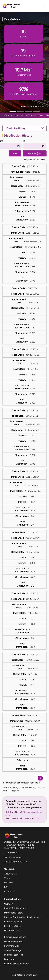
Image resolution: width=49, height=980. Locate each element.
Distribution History (16, 128)
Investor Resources (14, 955)
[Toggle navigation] (45, 6)
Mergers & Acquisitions (15, 937)
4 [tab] (36, 112)
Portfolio (8, 883)
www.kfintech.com (13, 857)
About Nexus (10, 874)
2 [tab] (21, 112)
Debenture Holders (13, 941)
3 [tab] (28, 112)
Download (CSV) (35, 153)
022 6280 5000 (11, 853)
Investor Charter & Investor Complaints (23, 917)
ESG (6, 887)
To (24, 141)
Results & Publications (15, 908)
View (15, 153)
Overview (9, 904)
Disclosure (9, 959)
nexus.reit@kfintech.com (16, 862)
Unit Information (12, 931)
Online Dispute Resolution (17, 964)
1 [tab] (13, 112)
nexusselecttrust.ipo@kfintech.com (23, 818)
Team (7, 878)
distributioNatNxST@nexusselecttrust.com (24, 814)
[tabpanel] (25, 478)
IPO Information (12, 946)
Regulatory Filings (13, 926)
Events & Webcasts (13, 922)
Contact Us (10, 891)
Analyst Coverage (13, 950)
